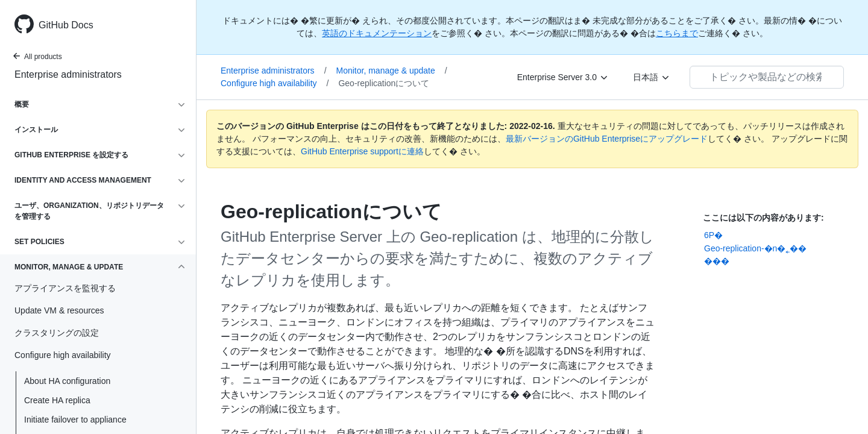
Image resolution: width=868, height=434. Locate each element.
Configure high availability (275, 83)
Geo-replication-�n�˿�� (755, 248)
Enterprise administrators (68, 74)
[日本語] (652, 77)
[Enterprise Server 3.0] (563, 77)
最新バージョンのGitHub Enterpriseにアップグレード (607, 139)
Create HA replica (57, 400)
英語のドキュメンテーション (377, 33)
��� (717, 261)
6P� (713, 235)
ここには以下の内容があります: (763, 218)
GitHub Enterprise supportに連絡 (362, 151)
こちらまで (677, 33)
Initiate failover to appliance (75, 420)
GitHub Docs (66, 25)
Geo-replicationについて (384, 83)
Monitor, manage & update (392, 71)
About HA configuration (67, 381)
